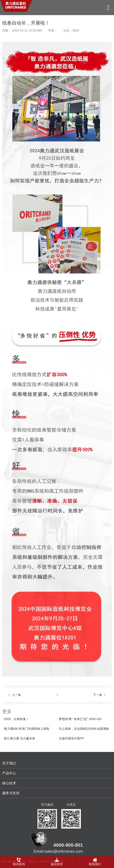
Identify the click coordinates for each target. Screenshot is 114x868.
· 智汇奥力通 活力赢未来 (19, 738)
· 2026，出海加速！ (15, 719)
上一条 (14, 695)
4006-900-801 (68, 845)
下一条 (100, 695)
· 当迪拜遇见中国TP (70, 738)
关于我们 (9, 763)
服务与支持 (11, 793)
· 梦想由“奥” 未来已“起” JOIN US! (79, 719)
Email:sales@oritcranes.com (58, 851)
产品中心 (9, 773)
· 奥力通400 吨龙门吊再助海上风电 (26, 729)
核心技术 (9, 783)
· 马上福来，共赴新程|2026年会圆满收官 (83, 730)
